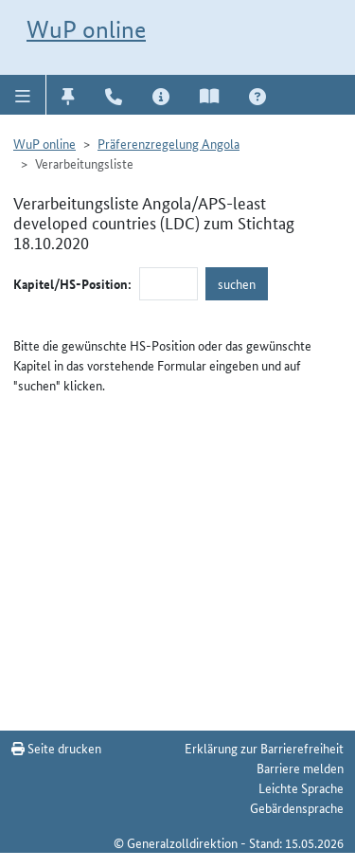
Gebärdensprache (297, 807)
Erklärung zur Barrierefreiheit (264, 748)
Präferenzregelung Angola (169, 143)
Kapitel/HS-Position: (72, 283)
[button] (23, 95)
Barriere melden (300, 768)
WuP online (86, 29)
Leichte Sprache (301, 787)
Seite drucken (56, 748)
